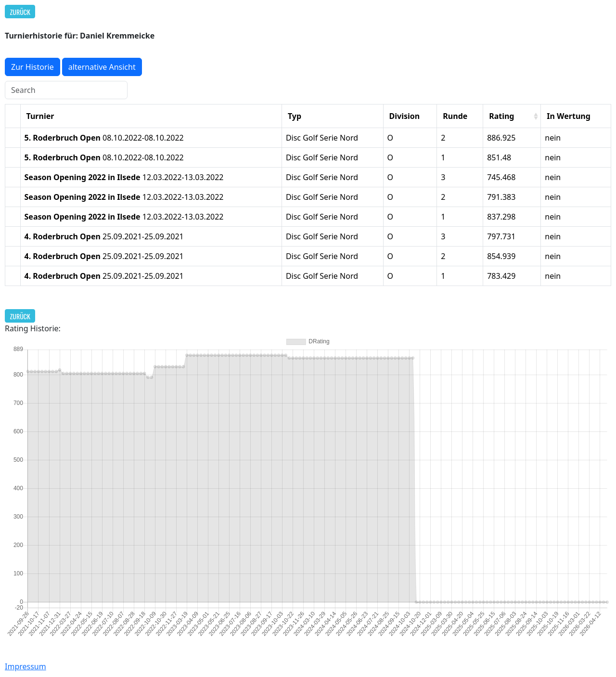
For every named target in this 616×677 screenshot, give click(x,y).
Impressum (26, 666)
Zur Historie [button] (32, 67)
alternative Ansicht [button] (102, 67)
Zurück (20, 12)
